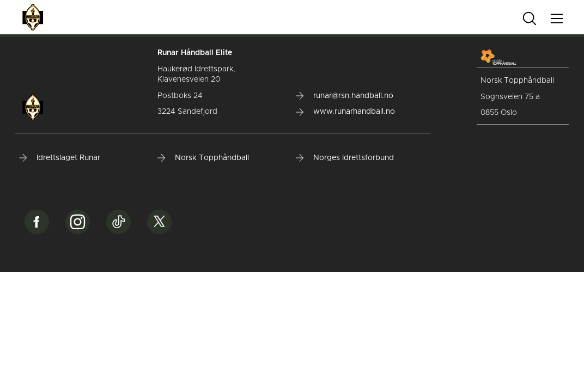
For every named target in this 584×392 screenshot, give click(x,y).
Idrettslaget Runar (60, 158)
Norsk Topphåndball (203, 158)
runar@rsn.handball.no (345, 96)
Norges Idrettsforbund (345, 158)
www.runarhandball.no (345, 112)
